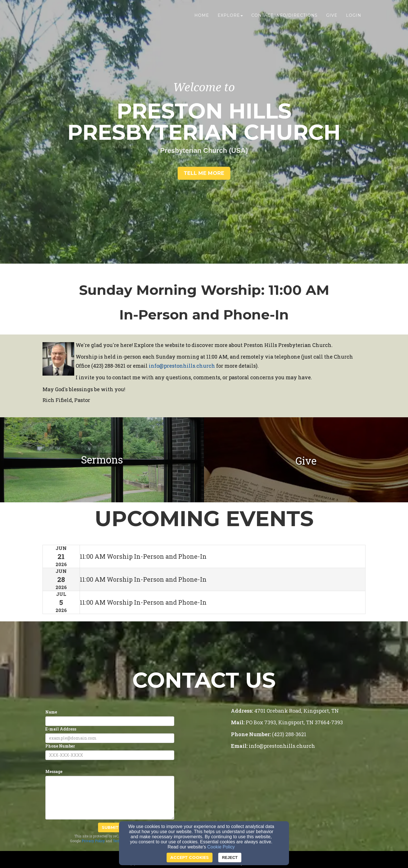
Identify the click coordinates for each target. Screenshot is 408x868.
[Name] (110, 721)
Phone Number (60, 746)
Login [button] (354, 16)
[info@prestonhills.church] (182, 366)
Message (54, 771)
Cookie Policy (221, 847)
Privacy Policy (93, 841)
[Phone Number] (110, 755)
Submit (110, 827)
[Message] (110, 798)
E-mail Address (61, 729)
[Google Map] (298, 800)
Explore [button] (230, 16)
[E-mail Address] (110, 738)
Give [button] (332, 16)
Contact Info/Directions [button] (284, 16)
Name (51, 712)
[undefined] (102, 460)
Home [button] (202, 16)
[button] (204, 173)
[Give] (306, 462)
